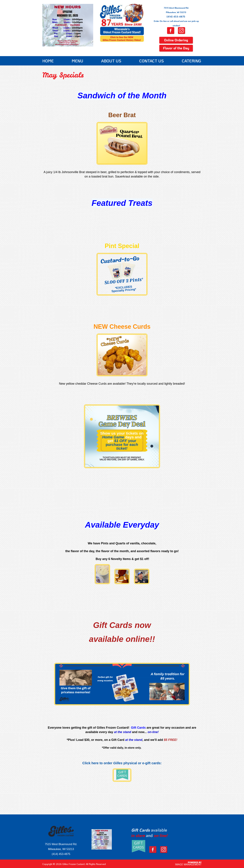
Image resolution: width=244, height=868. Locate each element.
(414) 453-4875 (176, 17)
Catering (191, 61)
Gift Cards (141, 830)
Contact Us (152, 61)
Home (48, 61)
